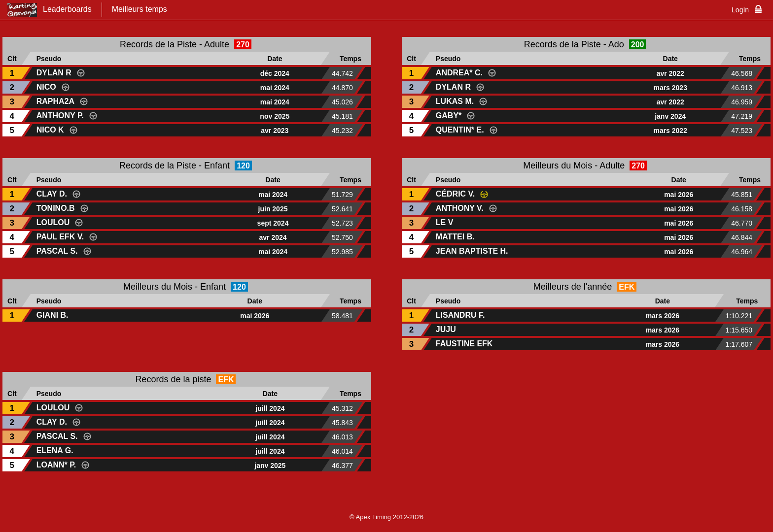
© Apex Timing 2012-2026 (386, 517)
